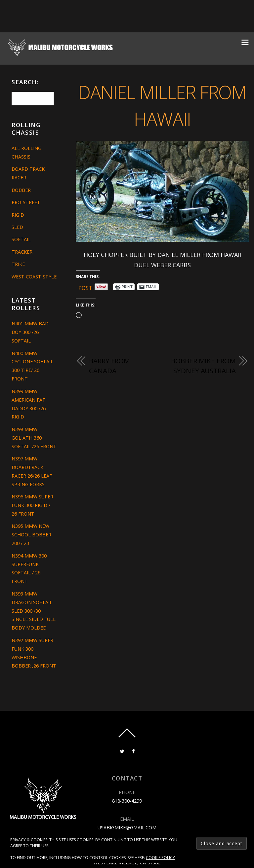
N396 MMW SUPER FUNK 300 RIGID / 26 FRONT (32, 505)
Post (85, 287)
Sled (17, 227)
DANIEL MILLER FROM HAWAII (162, 105)
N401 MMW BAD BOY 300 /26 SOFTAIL (30, 332)
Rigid (18, 215)
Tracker (22, 252)
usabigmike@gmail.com (127, 827)
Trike (18, 264)
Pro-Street (26, 202)
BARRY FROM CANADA (109, 366)
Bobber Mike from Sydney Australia (203, 366)
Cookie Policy (160, 858)
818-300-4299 (127, 801)
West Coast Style (34, 277)
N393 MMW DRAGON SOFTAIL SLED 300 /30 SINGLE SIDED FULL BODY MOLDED (34, 611)
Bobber (21, 190)
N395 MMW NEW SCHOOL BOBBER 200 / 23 (31, 535)
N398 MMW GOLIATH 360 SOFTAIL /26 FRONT (34, 438)
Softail (21, 239)
